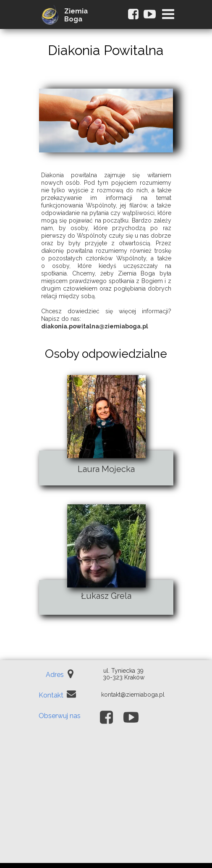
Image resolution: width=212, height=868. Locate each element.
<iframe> (106, 800)
